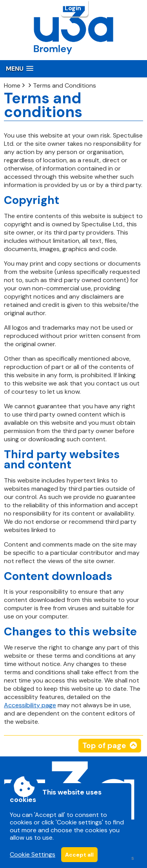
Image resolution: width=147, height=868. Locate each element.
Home (12, 85)
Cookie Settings (33, 854)
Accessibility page (30, 705)
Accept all (79, 855)
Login (74, 8)
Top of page (104, 746)
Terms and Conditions (64, 85)
